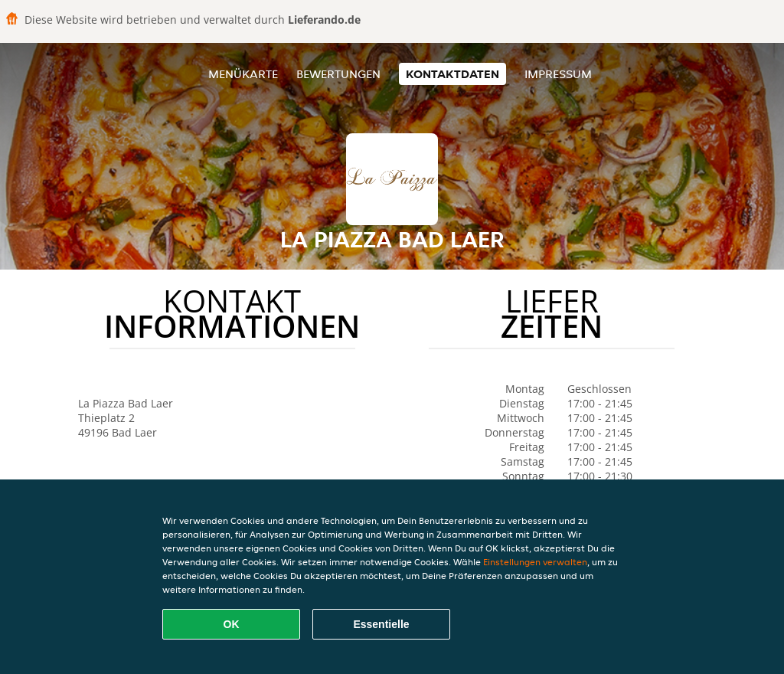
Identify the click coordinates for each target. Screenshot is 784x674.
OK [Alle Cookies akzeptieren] (232, 624)
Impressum (558, 74)
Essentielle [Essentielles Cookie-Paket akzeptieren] (381, 624)
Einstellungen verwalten (535, 562)
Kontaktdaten (452, 74)
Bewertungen (338, 74)
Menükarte (243, 74)
